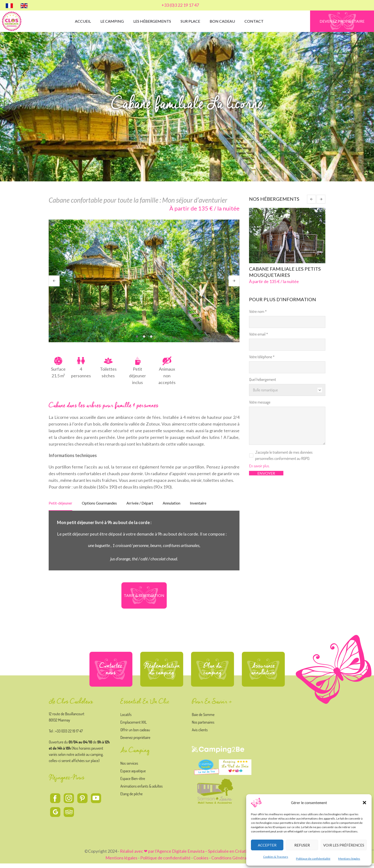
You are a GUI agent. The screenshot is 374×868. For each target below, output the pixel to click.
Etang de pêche (131, 798)
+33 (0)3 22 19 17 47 (180, 5)
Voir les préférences (344, 845)
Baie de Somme (203, 719)
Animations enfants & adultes (141, 791)
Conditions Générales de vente (240, 862)
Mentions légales (349, 859)
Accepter (267, 845)
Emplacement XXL (133, 727)
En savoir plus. (259, 466)
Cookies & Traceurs (276, 857)
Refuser (302, 845)
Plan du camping (213, 674)
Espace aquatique (133, 775)
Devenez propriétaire (135, 742)
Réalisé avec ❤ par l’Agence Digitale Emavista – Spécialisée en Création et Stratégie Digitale (205, 856)
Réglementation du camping (162, 674)
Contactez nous (111, 674)
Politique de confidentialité (313, 859)
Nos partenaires (203, 727)
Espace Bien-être (133, 783)
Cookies (201, 862)
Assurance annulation (263, 674)
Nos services (129, 768)
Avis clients (200, 734)
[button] (364, 803)
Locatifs (126, 719)
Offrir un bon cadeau (135, 734)
